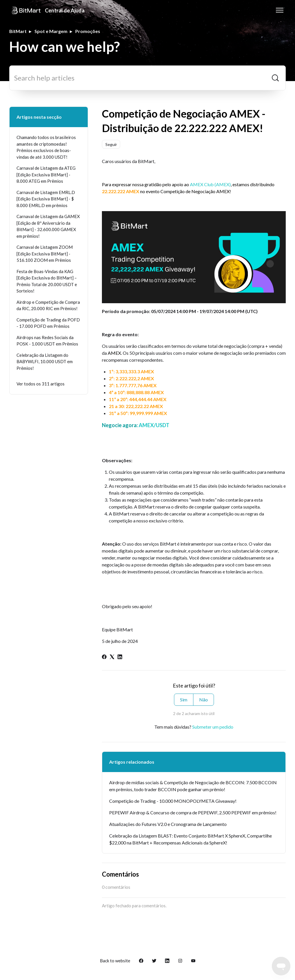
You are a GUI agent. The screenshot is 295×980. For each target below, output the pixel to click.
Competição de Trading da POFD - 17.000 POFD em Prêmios (48, 323)
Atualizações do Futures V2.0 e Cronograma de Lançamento (168, 824)
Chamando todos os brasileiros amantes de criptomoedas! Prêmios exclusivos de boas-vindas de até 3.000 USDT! (46, 147)
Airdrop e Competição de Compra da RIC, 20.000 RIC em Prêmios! (48, 305)
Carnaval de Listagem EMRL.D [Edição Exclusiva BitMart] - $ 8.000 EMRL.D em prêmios (46, 199)
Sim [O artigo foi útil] (184, 700)
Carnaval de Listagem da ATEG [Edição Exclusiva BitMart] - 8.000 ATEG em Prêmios (46, 174)
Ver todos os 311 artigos (41, 384)
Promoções (88, 31)
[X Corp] (112, 657)
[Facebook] (104, 657)
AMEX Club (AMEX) (210, 184)
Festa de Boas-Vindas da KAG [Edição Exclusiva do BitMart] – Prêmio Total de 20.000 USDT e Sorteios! (47, 281)
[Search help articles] (147, 78)
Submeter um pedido (213, 727)
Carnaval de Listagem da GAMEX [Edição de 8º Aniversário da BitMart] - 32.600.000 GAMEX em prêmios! (48, 226)
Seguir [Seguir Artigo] (111, 144)
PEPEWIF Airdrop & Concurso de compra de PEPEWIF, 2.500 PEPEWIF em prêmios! (193, 812)
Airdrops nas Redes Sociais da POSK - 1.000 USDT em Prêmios (47, 341)
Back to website (115, 961)
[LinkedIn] (120, 657)
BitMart (18, 31)
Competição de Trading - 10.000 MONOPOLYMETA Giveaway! (173, 801)
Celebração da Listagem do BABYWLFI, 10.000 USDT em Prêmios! (45, 362)
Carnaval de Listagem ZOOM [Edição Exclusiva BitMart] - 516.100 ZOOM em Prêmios (45, 254)
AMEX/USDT (154, 425)
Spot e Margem (51, 31)
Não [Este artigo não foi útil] (204, 700)
